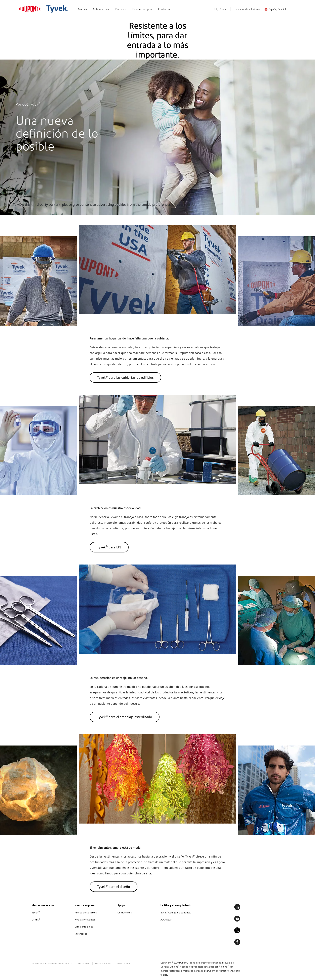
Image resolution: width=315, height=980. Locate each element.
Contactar (164, 9)
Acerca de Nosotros (86, 913)
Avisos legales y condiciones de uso (52, 963)
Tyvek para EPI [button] (109, 547)
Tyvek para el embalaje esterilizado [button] (125, 717)
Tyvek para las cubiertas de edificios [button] (125, 377)
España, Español (277, 9)
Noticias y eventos (85, 920)
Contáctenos (125, 913)
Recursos (121, 9)
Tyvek (36, 913)
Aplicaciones (101, 9)
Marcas (82, 9)
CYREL (36, 920)
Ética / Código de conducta (176, 913)
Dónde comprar (142, 9)
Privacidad (84, 963)
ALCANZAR (166, 920)
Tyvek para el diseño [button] (114, 886)
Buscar (221, 10)
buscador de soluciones (247, 9)
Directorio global (85, 927)
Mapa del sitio (103, 963)
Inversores (81, 934)
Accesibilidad (124, 963)
